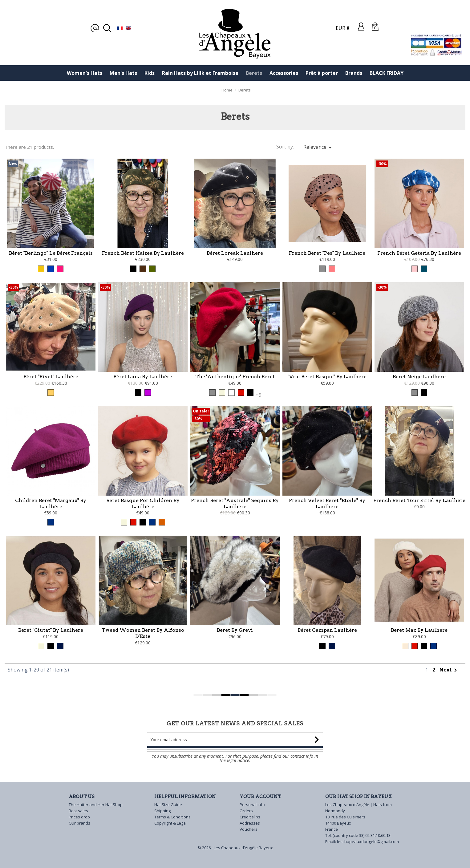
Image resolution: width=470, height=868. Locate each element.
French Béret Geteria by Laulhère (419, 253)
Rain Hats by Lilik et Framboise (200, 73)
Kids (150, 73)
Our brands (79, 823)
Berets (254, 73)
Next (449, 697)
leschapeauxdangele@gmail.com (368, 842)
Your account (260, 797)
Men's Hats (123, 73)
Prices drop (79, 817)
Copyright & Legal (170, 823)
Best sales (78, 811)
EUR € (343, 28)
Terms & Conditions (172, 817)
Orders (246, 811)
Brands (354, 73)
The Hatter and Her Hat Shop (96, 805)
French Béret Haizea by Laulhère (143, 253)
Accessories (284, 73)
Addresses (250, 823)
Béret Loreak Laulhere (235, 253)
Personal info (252, 805)
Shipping (162, 811)
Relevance (319, 147)
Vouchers (249, 829)
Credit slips (250, 817)
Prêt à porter (322, 73)
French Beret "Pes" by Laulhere (327, 253)
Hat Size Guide (168, 805)
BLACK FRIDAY (387, 73)
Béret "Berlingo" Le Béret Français (51, 253)
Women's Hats (85, 73)
